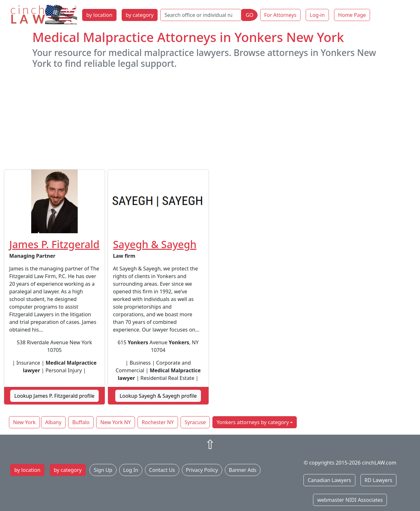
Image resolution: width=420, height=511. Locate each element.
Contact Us (162, 470)
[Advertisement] (210, 119)
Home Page (352, 15)
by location (99, 15)
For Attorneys (280, 15)
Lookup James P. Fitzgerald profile (54, 396)
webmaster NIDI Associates (350, 500)
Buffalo (81, 422)
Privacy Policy (202, 470)
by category (140, 15)
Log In (131, 470)
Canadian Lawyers (329, 480)
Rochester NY (158, 422)
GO (249, 15)
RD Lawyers (378, 480)
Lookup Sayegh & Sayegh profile (158, 396)
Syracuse (195, 422)
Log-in (317, 15)
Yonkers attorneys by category (253, 422)
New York (24, 422)
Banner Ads (243, 470)
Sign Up (103, 470)
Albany (53, 422)
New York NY (116, 422)
